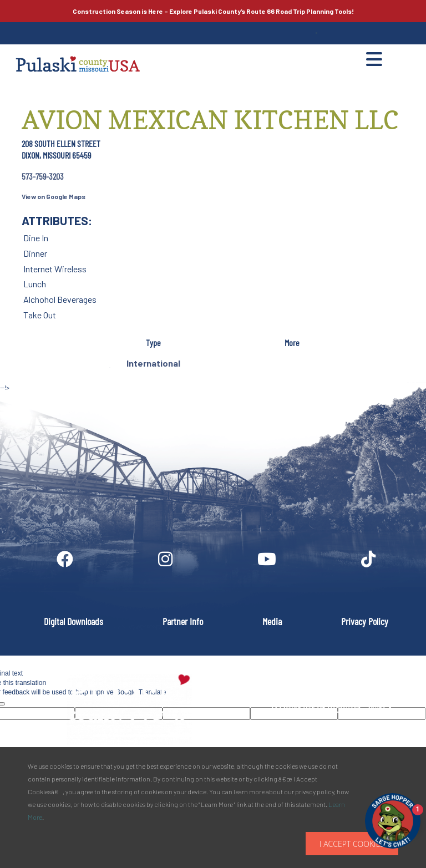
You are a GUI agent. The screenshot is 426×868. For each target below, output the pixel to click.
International (153, 363)
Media (272, 621)
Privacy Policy (365, 621)
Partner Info (183, 621)
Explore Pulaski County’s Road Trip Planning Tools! (213, 11)
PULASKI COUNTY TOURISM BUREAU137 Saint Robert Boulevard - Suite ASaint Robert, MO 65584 (331, 709)
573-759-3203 (43, 176)
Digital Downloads (73, 621)
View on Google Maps (54, 196)
